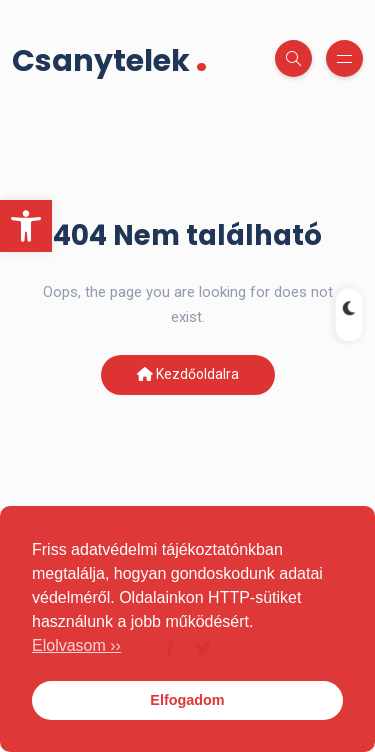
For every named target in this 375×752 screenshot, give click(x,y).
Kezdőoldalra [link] (188, 374)
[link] (26, 226)
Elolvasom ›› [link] (76, 645)
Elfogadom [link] (187, 700)
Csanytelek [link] (110, 58)
